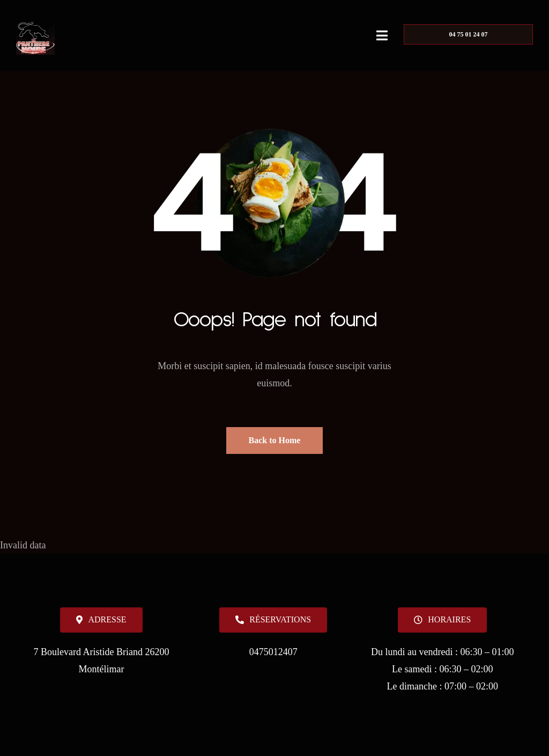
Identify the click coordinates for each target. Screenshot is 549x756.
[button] (442, 620)
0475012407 (273, 652)
